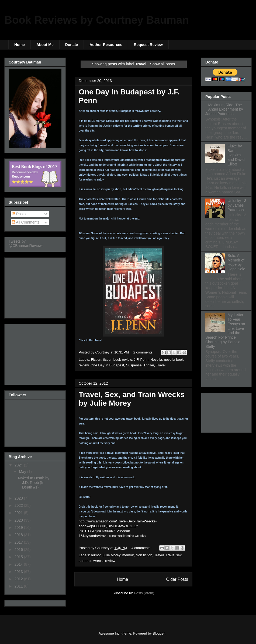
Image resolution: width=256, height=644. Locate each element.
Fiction (96, 360)
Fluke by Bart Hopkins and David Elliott (236, 155)
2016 (19, 550)
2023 (19, 498)
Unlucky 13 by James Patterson (237, 205)
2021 (19, 513)
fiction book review (117, 360)
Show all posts (162, 64)
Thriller (149, 365)
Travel (161, 365)
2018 (19, 535)
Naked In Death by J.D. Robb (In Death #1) (34, 483)
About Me (45, 45)
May (23, 472)
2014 (19, 564)
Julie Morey (112, 555)
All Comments (26, 222)
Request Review (148, 45)
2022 (19, 505)
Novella (156, 360)
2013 (19, 572)
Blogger (158, 633)
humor (96, 555)
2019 (19, 528)
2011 (19, 586)
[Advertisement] (36, 286)
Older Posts (177, 579)
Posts (19, 214)
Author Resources (106, 45)
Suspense (134, 365)
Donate (72, 45)
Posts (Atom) (144, 593)
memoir (128, 555)
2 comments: (144, 352)
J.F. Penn (141, 360)
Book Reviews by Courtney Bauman (97, 20)
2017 (19, 542)
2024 (19, 465)
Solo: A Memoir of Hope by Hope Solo (236, 262)
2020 (19, 520)
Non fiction (144, 555)
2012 (19, 579)
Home (20, 45)
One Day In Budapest (107, 365)
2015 (19, 557)
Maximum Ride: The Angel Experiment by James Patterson (224, 109)
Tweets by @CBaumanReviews (26, 243)
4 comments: (142, 548)
